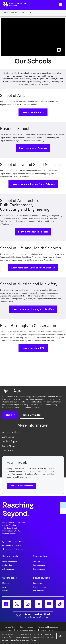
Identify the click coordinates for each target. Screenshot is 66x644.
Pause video (59, 50)
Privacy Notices (27, 627)
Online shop (7, 565)
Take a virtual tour (32, 415)
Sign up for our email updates (37, 615)
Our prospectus (40, 587)
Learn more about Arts (33, 113)
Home (5, 13)
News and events (10, 562)
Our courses (38, 562)
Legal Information (49, 630)
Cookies (9, 630)
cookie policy (10, 640)
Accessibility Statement (27, 630)
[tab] (33, 432)
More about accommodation (21, 486)
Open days (37, 583)
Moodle (6, 583)
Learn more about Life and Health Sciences (33, 268)
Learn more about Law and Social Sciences (33, 184)
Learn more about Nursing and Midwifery (33, 310)
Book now (10, 415)
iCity (4, 587)
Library (5, 591)
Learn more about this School (33, 232)
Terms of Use (10, 627)
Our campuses (39, 569)
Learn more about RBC (33, 348)
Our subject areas (41, 565)
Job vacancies (8, 569)
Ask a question (39, 591)
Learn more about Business (33, 148)
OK (60, 636)
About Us (15, 13)
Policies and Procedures (48, 627)
